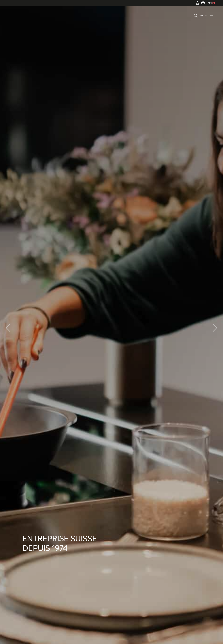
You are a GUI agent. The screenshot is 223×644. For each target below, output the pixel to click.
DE (209, 3)
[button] (215, 328)
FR (214, 3)
